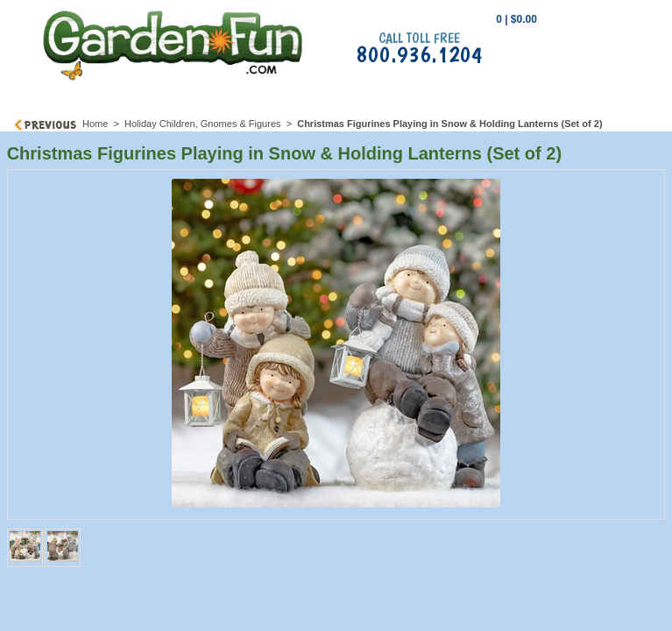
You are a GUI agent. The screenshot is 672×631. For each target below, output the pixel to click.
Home (95, 124)
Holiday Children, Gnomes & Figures (203, 124)
